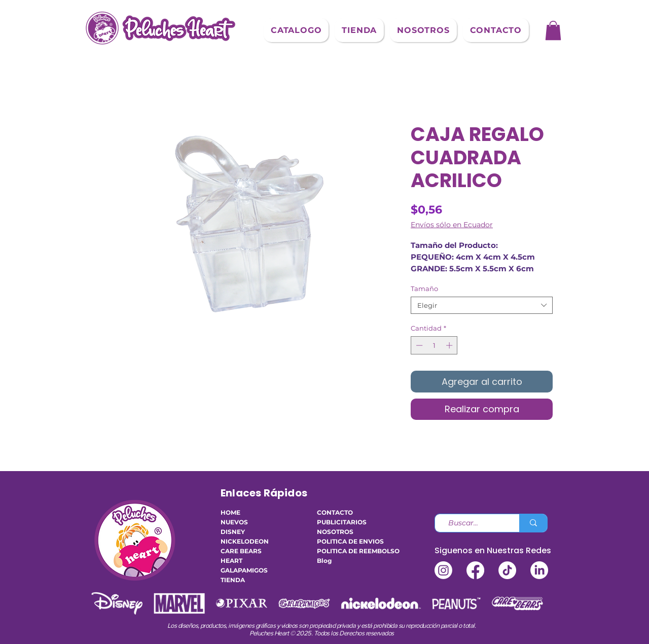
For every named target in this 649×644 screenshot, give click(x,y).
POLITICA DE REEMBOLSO (347, 551)
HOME (230, 512)
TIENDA (233, 580)
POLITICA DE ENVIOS (347, 541)
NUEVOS (234, 522)
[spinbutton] (434, 345)
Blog (324, 561)
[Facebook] (475, 570)
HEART (231, 561)
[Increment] (450, 345)
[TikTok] (507, 570)
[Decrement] (418, 345)
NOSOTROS (335, 532)
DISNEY (233, 532)
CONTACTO (335, 512)
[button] (296, 30)
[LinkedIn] (539, 570)
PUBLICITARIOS (342, 522)
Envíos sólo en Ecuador (452, 225)
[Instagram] (443, 570)
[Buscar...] (473, 523)
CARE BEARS (241, 551)
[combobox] (482, 305)
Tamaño (424, 289)
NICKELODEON (245, 541)
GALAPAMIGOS (244, 570)
